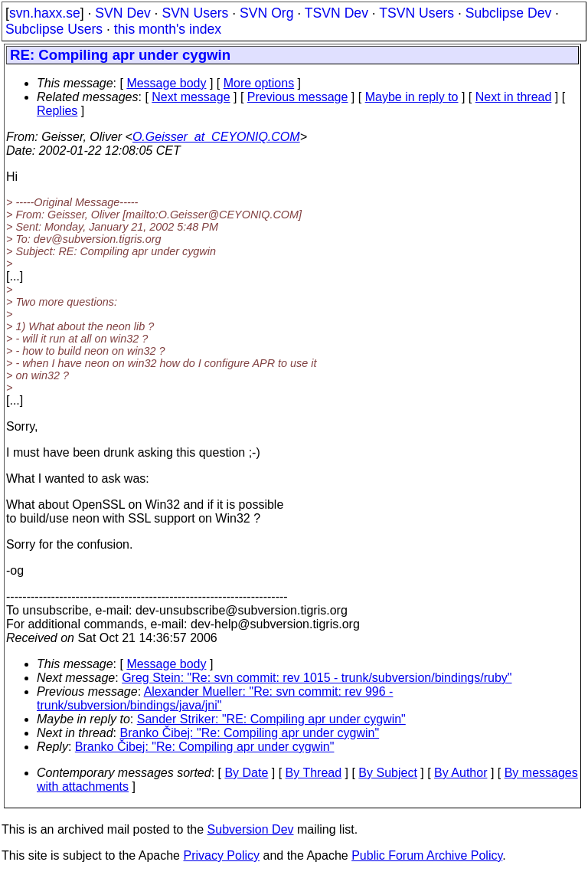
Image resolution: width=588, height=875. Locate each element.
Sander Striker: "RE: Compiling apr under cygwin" (271, 719)
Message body (166, 83)
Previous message (298, 97)
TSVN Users (416, 13)
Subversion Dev (251, 829)
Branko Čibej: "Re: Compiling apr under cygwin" (250, 733)
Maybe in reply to (412, 97)
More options (259, 83)
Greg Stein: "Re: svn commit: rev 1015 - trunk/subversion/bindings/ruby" (317, 678)
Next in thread (514, 97)
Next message (191, 97)
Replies (57, 111)
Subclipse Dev (508, 13)
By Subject (387, 773)
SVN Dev (122, 13)
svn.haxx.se (45, 13)
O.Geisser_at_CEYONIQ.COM (216, 137)
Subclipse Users (54, 29)
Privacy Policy (221, 855)
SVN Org (266, 13)
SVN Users (195, 13)
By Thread (314, 773)
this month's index (168, 29)
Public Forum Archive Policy (427, 855)
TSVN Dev (336, 13)
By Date (246, 773)
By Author (461, 773)
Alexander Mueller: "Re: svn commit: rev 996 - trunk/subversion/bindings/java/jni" (215, 698)
